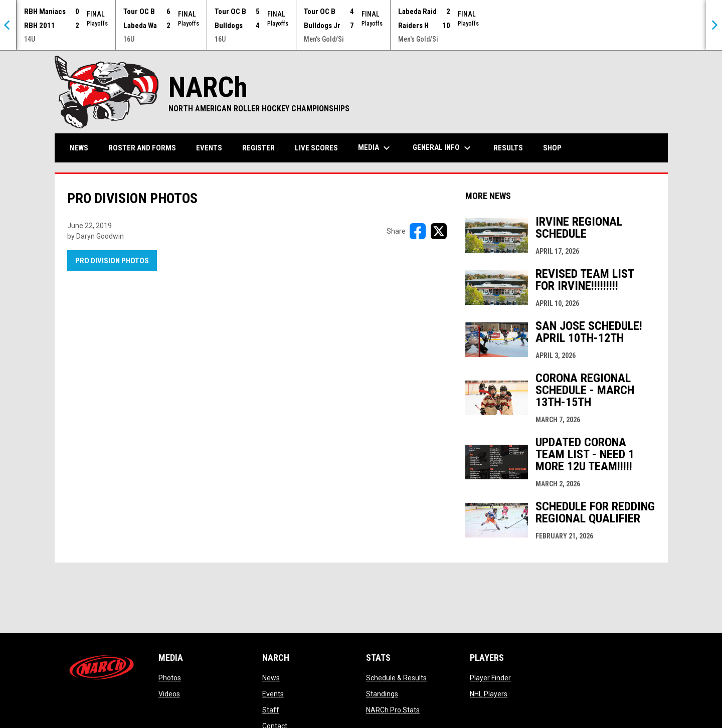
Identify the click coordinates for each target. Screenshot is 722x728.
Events (273, 694)
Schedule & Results (396, 678)
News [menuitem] (79, 148)
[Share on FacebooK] (418, 231)
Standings (382, 694)
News (271, 678)
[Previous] (8, 25)
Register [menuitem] (258, 148)
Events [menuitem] (209, 148)
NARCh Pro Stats (393, 710)
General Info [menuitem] (443, 148)
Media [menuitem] (375, 148)
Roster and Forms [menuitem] (142, 148)
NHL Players (489, 694)
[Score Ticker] (361, 25)
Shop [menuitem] (556, 148)
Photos (170, 678)
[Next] (714, 25)
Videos (169, 694)
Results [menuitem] (508, 148)
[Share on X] (439, 231)
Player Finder (490, 678)
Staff (271, 710)
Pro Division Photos (112, 261)
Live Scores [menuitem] (316, 148)
